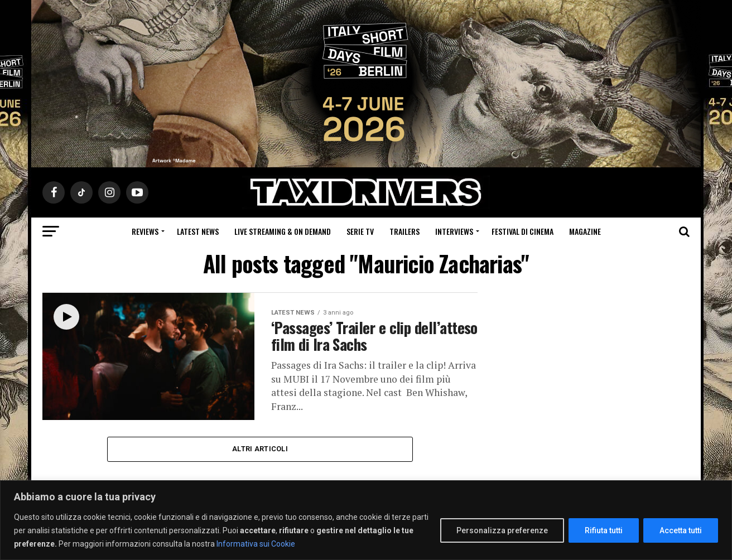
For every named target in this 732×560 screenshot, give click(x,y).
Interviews (454, 231)
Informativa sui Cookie (256, 544)
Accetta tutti (681, 530)
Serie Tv (360, 231)
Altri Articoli (260, 449)
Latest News (198, 231)
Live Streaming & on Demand (283, 231)
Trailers (404, 231)
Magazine (585, 231)
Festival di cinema (522, 231)
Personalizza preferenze (502, 530)
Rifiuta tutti (604, 530)
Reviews (145, 231)
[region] (366, 520)
